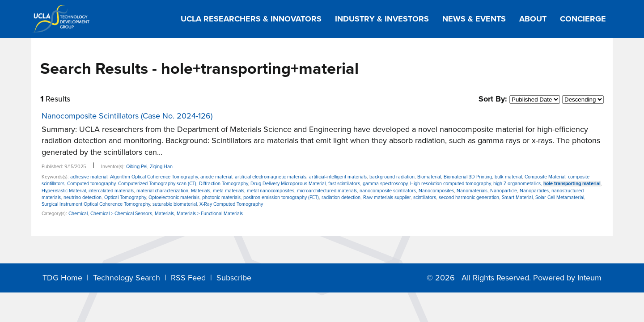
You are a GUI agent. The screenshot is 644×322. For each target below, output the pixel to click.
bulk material (508, 177)
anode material (216, 177)
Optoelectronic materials (174, 197)
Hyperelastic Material (64, 191)
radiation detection (341, 197)
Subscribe (234, 278)
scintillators (425, 197)
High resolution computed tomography (450, 184)
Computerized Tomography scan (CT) (157, 184)
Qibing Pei (137, 167)
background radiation (392, 177)
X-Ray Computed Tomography (231, 204)
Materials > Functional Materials (210, 214)
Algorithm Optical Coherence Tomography (154, 177)
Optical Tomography (125, 197)
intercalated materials (111, 191)
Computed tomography (91, 184)
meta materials (229, 191)
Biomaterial (429, 177)
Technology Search (127, 278)
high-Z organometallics (517, 184)
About (533, 19)
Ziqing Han (161, 167)
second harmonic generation (469, 197)
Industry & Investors (382, 19)
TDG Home (62, 278)
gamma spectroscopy (385, 184)
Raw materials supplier (387, 197)
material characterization (162, 191)
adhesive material (89, 177)
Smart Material (517, 197)
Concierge (583, 19)
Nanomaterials (472, 191)
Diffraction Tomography (223, 184)
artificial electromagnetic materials (271, 177)
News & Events (474, 19)
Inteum (589, 278)
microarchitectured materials (327, 191)
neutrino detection (83, 197)
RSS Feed (188, 278)
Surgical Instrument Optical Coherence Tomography (96, 204)
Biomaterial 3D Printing (468, 177)
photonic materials (221, 197)
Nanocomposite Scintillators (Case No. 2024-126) (127, 116)
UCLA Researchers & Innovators (251, 19)
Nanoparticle (504, 191)
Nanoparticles (534, 191)
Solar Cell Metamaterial (560, 197)
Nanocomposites (436, 191)
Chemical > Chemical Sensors (121, 214)
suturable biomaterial (175, 204)
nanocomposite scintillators (388, 191)
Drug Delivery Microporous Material (288, 184)
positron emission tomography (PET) (281, 197)
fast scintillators (344, 184)
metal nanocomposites (271, 191)
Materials (201, 191)
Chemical (78, 214)
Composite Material (545, 177)
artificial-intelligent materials (338, 177)
